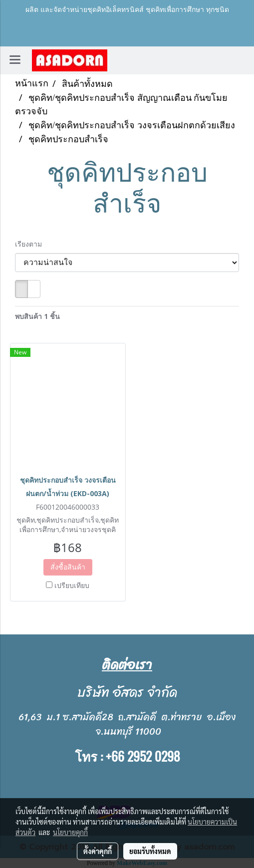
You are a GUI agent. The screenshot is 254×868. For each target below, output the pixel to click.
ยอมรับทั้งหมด (150, 851)
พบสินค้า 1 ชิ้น (37, 316)
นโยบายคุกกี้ (70, 832)
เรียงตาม (31, 244)
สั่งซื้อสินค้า (68, 567)
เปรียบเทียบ (72, 585)
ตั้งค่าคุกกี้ (98, 851)
